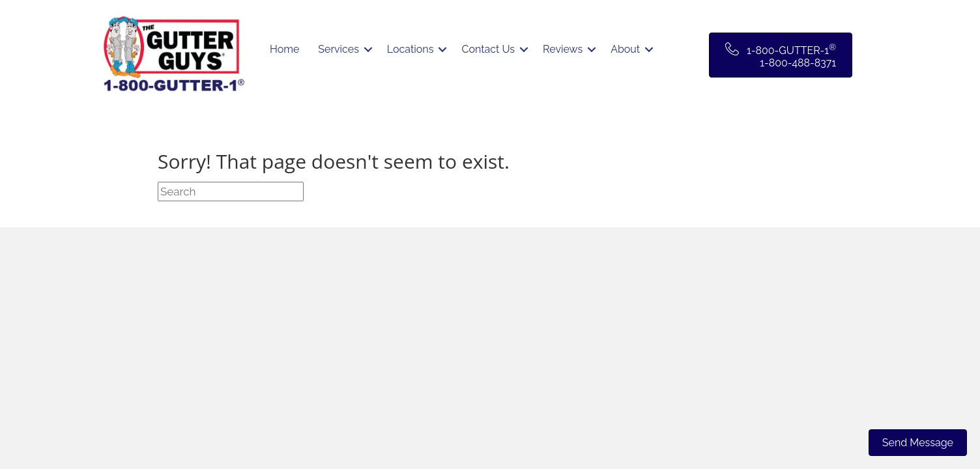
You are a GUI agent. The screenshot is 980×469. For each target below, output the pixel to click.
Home (284, 49)
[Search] (231, 192)
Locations (411, 49)
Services (339, 49)
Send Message (918, 443)
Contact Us (488, 49)
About (625, 49)
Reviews (563, 49)
